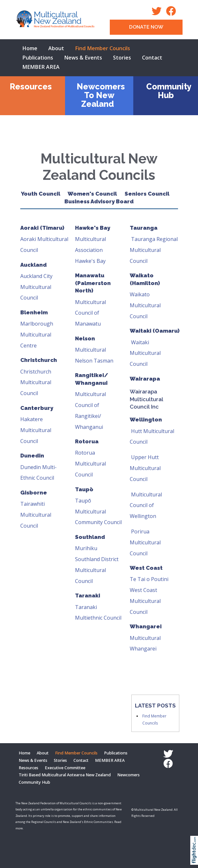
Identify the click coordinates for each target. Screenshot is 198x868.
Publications (38, 58)
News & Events (83, 58)
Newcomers (128, 775)
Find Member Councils (103, 48)
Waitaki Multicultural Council (145, 353)
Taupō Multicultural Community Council (98, 512)
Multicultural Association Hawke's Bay (90, 250)
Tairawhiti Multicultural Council (36, 515)
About (56, 48)
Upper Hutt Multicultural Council (145, 468)
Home (30, 48)
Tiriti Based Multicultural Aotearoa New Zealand (65, 775)
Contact (152, 58)
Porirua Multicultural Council (145, 542)
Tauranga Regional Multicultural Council (154, 250)
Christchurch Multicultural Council (36, 383)
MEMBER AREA (41, 67)
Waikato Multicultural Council (145, 305)
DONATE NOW (146, 27)
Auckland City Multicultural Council (36, 287)
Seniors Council (151, 194)
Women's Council (92, 194)
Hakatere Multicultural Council (36, 430)
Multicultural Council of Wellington (146, 505)
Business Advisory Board (99, 201)
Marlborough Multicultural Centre (37, 335)
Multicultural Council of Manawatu (90, 313)
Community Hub (169, 91)
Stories (122, 58)
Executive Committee (65, 768)
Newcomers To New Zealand (101, 95)
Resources (31, 87)
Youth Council (41, 194)
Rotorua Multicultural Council (90, 464)
